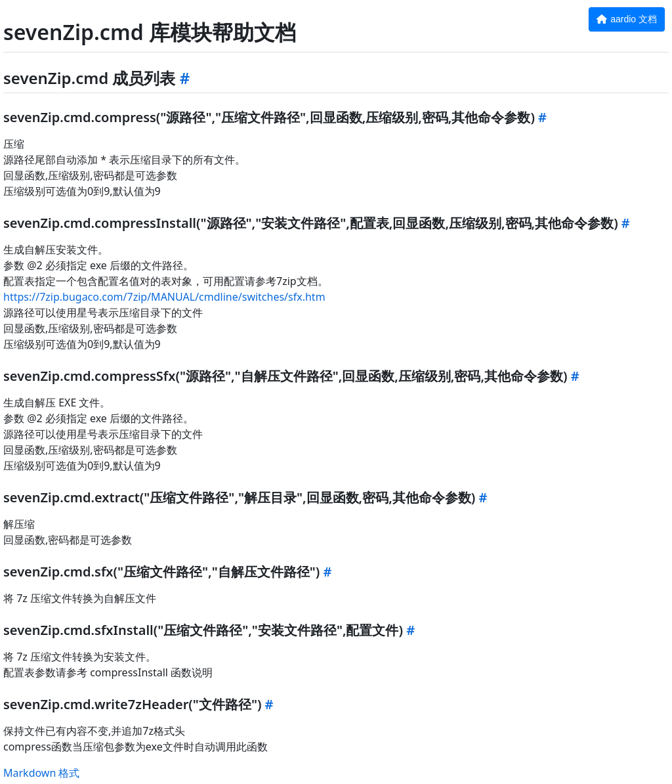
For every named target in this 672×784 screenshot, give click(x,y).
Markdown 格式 (41, 773)
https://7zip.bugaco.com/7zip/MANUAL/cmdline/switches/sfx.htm (164, 297)
